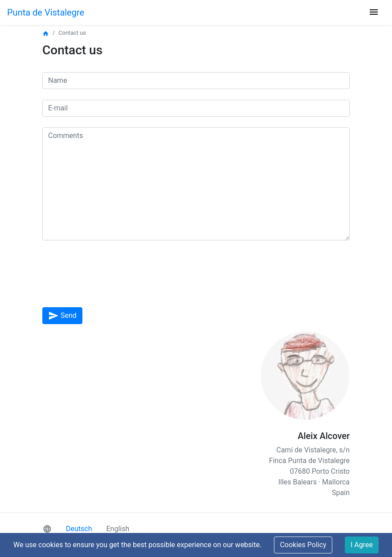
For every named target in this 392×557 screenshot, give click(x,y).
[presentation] (110, 279)
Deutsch (79, 529)
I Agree (362, 545)
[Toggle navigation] (374, 13)
